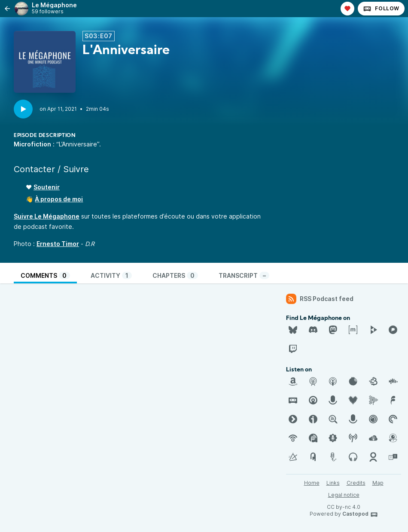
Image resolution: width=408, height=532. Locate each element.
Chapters (175, 275)
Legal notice (344, 495)
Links (333, 483)
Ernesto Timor (58, 244)
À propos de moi (59, 199)
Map (378, 483)
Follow (381, 9)
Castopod (360, 514)
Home (312, 483)
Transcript (244, 275)
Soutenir (47, 187)
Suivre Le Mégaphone (47, 216)
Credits (356, 483)
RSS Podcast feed (320, 299)
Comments (45, 275)
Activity (111, 275)
